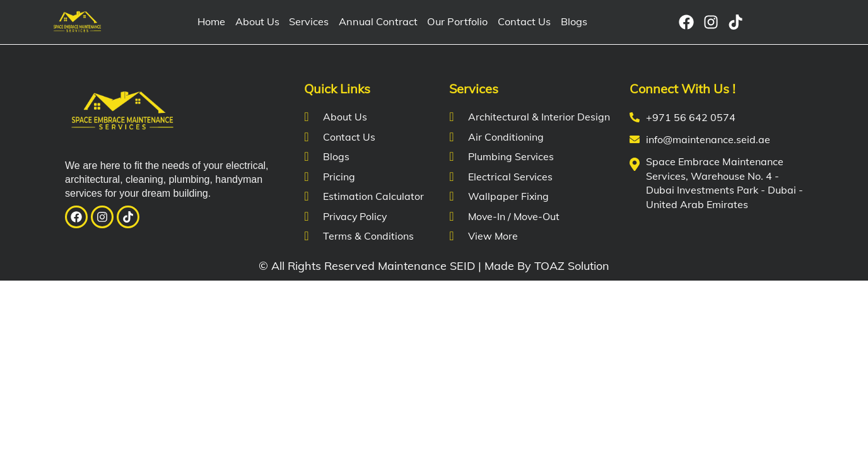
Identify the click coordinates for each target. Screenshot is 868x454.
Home (214, 22)
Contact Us (521, 22)
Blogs (570, 22)
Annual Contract (378, 22)
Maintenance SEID (426, 266)
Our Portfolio (456, 22)
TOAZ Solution (572, 266)
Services (311, 22)
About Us (259, 22)
